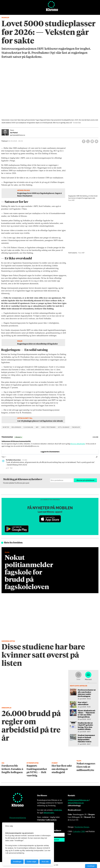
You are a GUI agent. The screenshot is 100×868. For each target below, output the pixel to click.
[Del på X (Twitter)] (88, 141)
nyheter (6, 427)
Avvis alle (45, 862)
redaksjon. (58, 810)
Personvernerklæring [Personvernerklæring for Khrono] (18, 818)
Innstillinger (91, 866)
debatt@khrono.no (76, 803)
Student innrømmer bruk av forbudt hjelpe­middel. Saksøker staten (86, 738)
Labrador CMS (79, 831)
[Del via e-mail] (96, 141)
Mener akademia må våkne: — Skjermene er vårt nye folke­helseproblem (86, 714)
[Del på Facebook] (84, 141)
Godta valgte (32, 862)
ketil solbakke (64, 427)
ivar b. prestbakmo (48, 427)
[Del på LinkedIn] (92, 141)
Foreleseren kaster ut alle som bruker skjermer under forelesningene (87, 693)
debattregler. (49, 813)
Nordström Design (82, 827)
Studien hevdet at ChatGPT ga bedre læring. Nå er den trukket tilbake (85, 726)
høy (37, 427)
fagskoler (76, 427)
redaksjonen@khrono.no (78, 800)
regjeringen (16, 427)
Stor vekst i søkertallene (83, 703)
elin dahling (28, 427)
